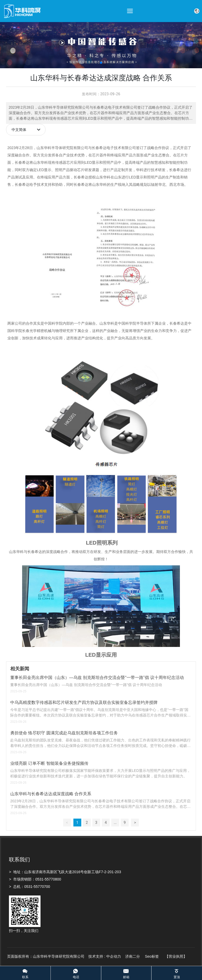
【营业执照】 (176, 956)
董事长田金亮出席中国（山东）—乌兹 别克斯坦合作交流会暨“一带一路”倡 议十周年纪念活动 (97, 678)
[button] (101, 63)
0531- (40, 879)
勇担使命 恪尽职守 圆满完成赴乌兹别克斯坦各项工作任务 (64, 733)
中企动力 (114, 956)
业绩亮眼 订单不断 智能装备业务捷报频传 (49, 763)
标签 (155, 956)
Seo (148, 956)
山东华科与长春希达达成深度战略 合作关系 (51, 794)
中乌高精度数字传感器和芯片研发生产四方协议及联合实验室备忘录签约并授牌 (84, 702)
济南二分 (133, 956)
